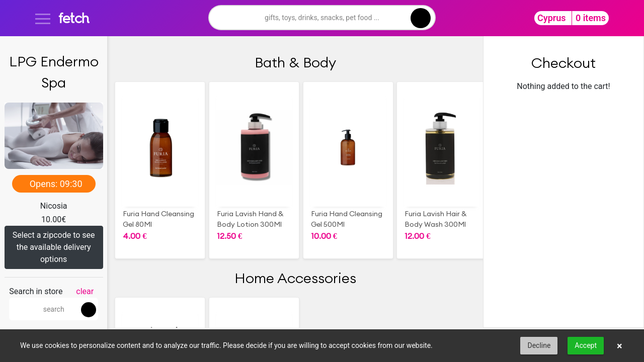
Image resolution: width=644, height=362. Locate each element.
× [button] (620, 346)
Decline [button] (539, 345)
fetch (74, 18)
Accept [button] (586, 345)
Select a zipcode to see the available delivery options (54, 247)
